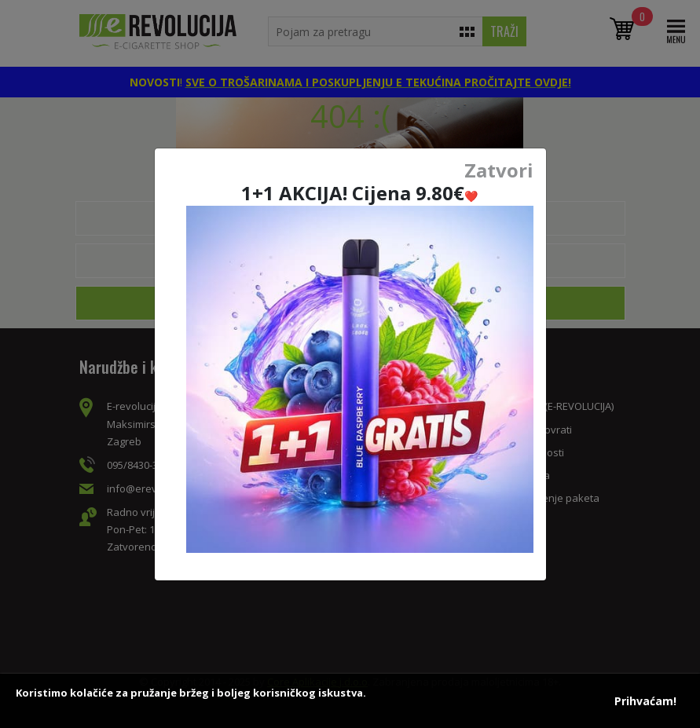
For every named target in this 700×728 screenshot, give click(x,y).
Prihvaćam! (645, 701)
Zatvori (499, 170)
